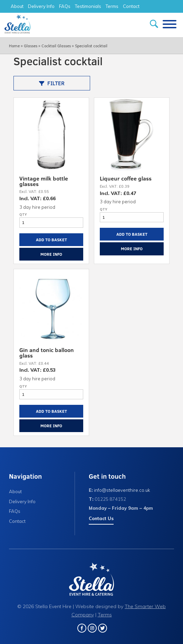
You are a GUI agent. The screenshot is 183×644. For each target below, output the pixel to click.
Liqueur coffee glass (126, 178)
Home (14, 46)
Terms (112, 6)
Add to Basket (51, 240)
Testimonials (88, 6)
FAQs (65, 6)
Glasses (31, 46)
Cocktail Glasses (56, 46)
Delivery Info (41, 6)
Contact (131, 6)
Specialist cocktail (91, 46)
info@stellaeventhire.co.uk (122, 490)
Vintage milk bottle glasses (44, 181)
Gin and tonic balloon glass (47, 353)
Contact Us (101, 518)
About (17, 6)
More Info (51, 254)
